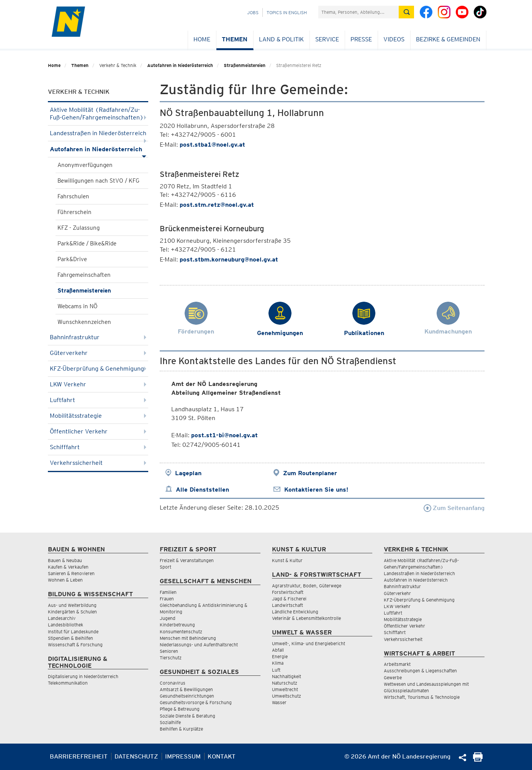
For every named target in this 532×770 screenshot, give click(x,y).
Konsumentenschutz (181, 632)
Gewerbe (393, 678)
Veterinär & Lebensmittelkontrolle (306, 618)
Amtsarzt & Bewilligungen (186, 689)
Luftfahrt (98, 400)
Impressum (183, 756)
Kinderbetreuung (177, 625)
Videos (394, 39)
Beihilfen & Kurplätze (181, 729)
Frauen (167, 599)
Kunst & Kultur (287, 560)
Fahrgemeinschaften (84, 275)
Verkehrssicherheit (98, 463)
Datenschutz (136, 756)
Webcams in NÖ (78, 306)
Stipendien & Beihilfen (70, 638)
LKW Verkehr (98, 384)
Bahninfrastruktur (98, 337)
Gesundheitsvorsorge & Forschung (196, 702)
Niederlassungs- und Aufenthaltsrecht (199, 645)
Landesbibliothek (65, 625)
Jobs (253, 12)
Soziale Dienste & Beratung (187, 716)
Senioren (169, 651)
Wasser (279, 702)
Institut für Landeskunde (73, 632)
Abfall (278, 650)
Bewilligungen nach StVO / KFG (98, 181)
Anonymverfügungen (85, 165)
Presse (361, 39)
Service (327, 39)
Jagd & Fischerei (289, 599)
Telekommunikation (68, 683)
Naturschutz (285, 683)
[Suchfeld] (358, 12)
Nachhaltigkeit (286, 676)
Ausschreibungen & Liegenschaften (420, 671)
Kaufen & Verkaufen (68, 567)
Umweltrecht (285, 689)
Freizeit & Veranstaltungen (187, 560)
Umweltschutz (286, 696)
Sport (165, 567)
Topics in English (287, 12)
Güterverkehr (98, 353)
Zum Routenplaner (310, 473)
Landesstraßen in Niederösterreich (98, 135)
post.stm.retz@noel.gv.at (217, 205)
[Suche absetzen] (406, 12)
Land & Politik (281, 39)
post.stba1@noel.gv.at (212, 145)
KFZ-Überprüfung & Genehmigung (98, 369)
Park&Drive (72, 259)
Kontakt (222, 756)
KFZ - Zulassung (79, 228)
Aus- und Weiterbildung (72, 605)
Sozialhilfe (170, 722)
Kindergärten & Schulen (72, 612)
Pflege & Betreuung (180, 709)
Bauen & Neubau (65, 560)
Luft (276, 670)
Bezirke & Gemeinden (448, 39)
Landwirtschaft (287, 605)
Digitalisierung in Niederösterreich (83, 676)
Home (202, 39)
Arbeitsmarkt (397, 664)
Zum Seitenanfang (454, 508)
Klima (278, 663)
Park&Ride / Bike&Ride (87, 244)
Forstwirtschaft (288, 592)
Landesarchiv (62, 618)
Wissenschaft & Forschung (75, 645)
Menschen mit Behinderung (188, 638)
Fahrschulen (73, 196)
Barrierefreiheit (79, 756)
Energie (280, 656)
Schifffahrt (98, 447)
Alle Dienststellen (202, 490)
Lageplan (188, 473)
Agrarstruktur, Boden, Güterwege (307, 586)
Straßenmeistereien (245, 65)
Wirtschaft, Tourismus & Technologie (422, 697)
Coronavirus (173, 683)
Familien (168, 592)
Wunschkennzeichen (84, 322)
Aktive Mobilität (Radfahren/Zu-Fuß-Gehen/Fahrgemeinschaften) (98, 114)
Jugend (168, 618)
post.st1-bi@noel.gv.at (224, 435)
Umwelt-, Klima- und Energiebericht (309, 643)
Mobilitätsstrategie (98, 416)
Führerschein (74, 212)
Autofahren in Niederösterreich (180, 65)
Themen (235, 39)
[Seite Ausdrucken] (478, 759)
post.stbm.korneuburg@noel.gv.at (229, 259)
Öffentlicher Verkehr (98, 431)
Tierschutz (171, 658)
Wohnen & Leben (65, 580)
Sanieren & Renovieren (71, 573)
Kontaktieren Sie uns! (316, 490)
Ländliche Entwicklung (295, 612)
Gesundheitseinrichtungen (187, 696)
